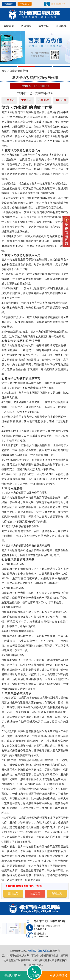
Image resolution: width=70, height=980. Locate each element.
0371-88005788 (58, 4)
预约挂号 (13, 893)
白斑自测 (57, 893)
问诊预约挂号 (58, 975)
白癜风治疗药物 (19, 71)
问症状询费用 (12, 975)
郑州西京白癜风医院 (39, 951)
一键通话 (24, 4)
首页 (4, 71)
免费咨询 (9, 4)
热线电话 (35, 893)
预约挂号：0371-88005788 (35, 86)
